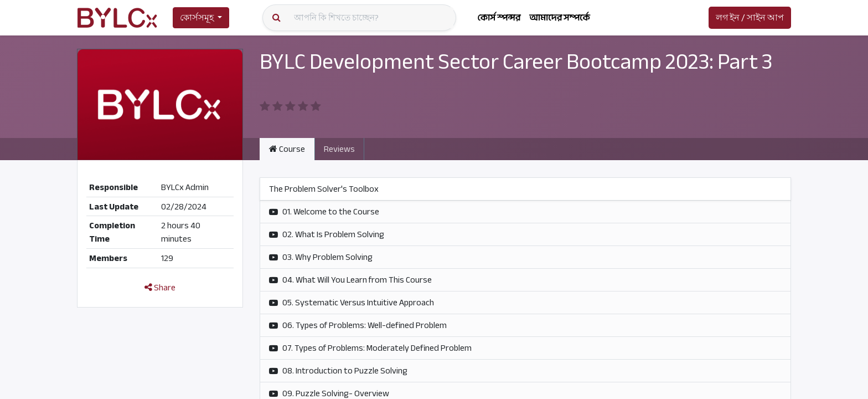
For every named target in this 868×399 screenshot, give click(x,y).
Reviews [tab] (339, 149)
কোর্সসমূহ (197, 18)
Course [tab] (287, 149)
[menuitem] (499, 18)
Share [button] (160, 288)
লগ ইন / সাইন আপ (750, 18)
